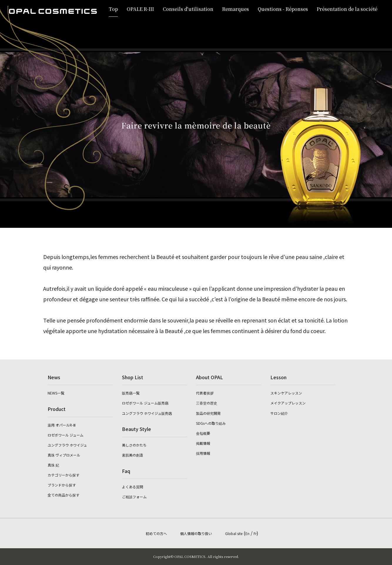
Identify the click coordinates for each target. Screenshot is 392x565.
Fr (255, 533)
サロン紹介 (279, 413)
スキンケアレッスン (286, 393)
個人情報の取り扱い (196, 533)
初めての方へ (156, 533)
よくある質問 (133, 487)
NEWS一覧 (56, 393)
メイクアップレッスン (288, 403)
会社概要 (203, 433)
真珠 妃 (53, 465)
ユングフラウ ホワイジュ (67, 445)
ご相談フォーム (134, 497)
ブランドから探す (62, 485)
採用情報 (203, 453)
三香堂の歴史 (207, 403)
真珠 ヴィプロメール (64, 455)
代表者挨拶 (205, 393)
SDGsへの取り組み (211, 423)
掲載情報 (203, 443)
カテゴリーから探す (63, 475)
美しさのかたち (134, 445)
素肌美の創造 (133, 455)
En (247, 533)
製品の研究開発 (208, 413)
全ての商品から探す (63, 495)
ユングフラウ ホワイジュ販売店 (147, 413)
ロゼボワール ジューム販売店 (145, 403)
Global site (234, 533)
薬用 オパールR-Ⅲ (62, 425)
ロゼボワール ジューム (66, 435)
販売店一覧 (131, 393)
